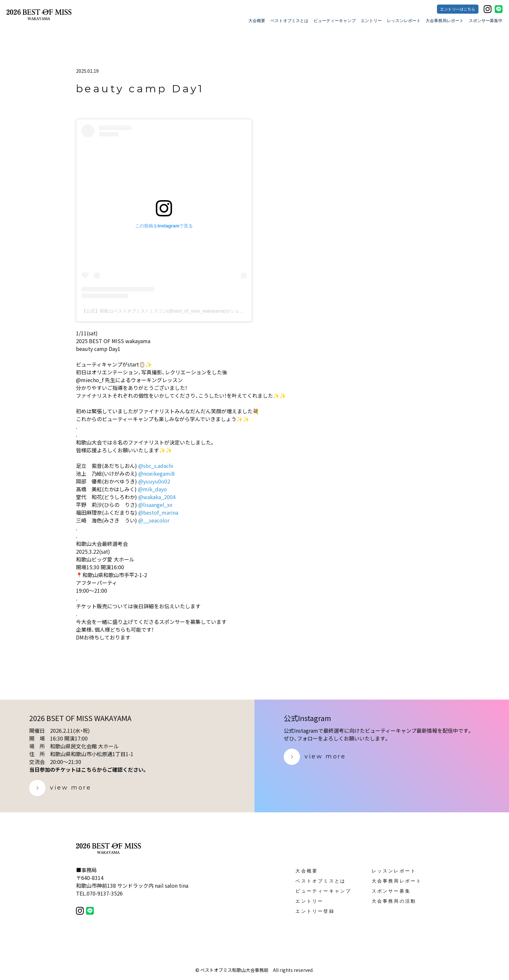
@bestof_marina (158, 512)
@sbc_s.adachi (156, 466)
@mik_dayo (152, 489)
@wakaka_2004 (157, 497)
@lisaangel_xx (155, 505)
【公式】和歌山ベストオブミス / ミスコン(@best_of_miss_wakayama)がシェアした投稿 (172, 311)
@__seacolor (154, 520)
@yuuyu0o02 (154, 481)
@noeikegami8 (156, 473)
